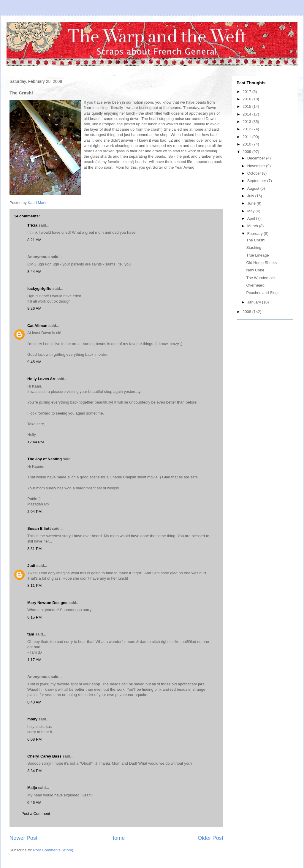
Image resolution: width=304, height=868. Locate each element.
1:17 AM (34, 660)
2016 (247, 99)
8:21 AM (34, 240)
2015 (247, 106)
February (256, 234)
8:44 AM (34, 272)
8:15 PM (34, 617)
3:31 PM (34, 549)
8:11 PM (34, 585)
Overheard (255, 285)
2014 (247, 114)
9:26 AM (34, 308)
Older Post (210, 838)
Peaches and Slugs (263, 293)
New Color (255, 270)
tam (31, 634)
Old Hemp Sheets (261, 263)
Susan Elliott (39, 528)
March (253, 226)
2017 (247, 92)
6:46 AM (34, 803)
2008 (247, 312)
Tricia (32, 225)
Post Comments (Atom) (53, 850)
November (257, 166)
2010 (247, 144)
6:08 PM (34, 739)
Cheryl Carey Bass (44, 756)
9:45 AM (34, 362)
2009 (247, 152)
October (255, 173)
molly (32, 719)
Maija (32, 788)
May (251, 211)
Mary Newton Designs (47, 603)
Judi (31, 566)
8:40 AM (34, 702)
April (252, 218)
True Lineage (257, 255)
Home (118, 838)
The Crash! (256, 240)
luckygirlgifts (39, 288)
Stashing (254, 248)
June (252, 203)
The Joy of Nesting (45, 459)
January (255, 302)
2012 (247, 129)
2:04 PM (34, 512)
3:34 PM (34, 771)
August (254, 188)
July (251, 196)
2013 (247, 122)
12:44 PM (36, 442)
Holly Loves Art (41, 379)
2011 (247, 137)
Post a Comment (36, 814)
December (257, 158)
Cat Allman (37, 326)
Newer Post (23, 838)
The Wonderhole (260, 278)
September (257, 181)
